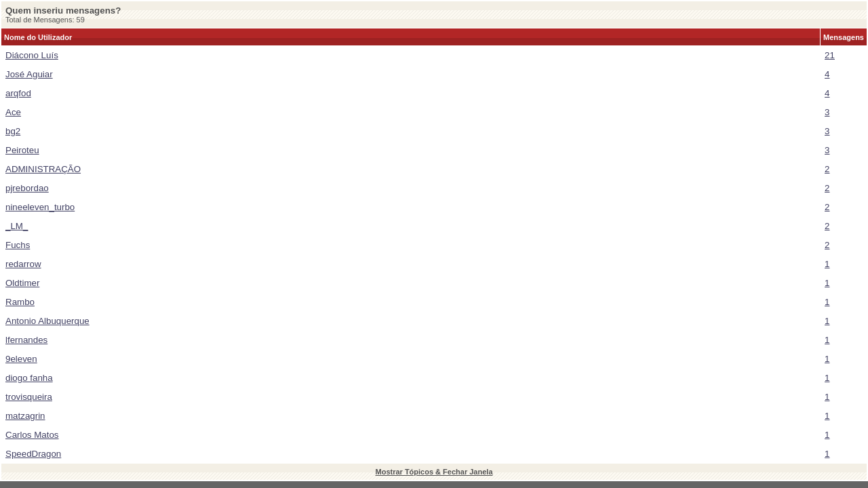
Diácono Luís (32, 55)
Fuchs (18, 245)
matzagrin (25, 416)
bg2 (13, 131)
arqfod (18, 93)
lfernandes (26, 340)
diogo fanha (29, 378)
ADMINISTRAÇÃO (43, 169)
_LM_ (17, 226)
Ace (13, 112)
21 (830, 55)
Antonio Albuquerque (47, 321)
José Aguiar (29, 74)
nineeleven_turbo (40, 207)
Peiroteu (22, 150)
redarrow (23, 264)
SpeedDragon (33, 454)
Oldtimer (22, 283)
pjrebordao (27, 188)
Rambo (20, 302)
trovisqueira (29, 397)
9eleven (21, 359)
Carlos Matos (32, 435)
